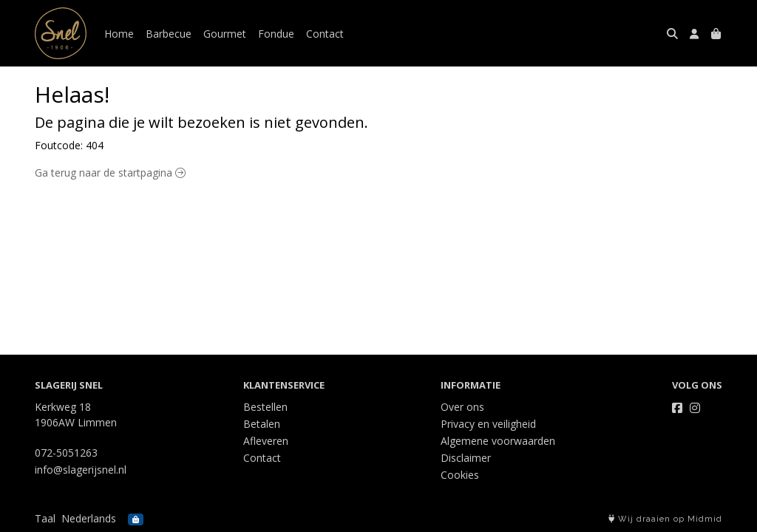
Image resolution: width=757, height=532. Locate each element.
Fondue (276, 34)
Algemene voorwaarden (498, 441)
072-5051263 (66, 453)
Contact (325, 34)
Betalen (262, 424)
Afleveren (266, 441)
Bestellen (265, 407)
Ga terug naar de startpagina (110, 173)
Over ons (462, 407)
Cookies (460, 475)
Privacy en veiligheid (488, 424)
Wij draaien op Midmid (665, 519)
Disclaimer (466, 458)
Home (119, 34)
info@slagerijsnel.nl (81, 470)
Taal (45, 518)
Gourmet (225, 34)
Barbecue (169, 34)
